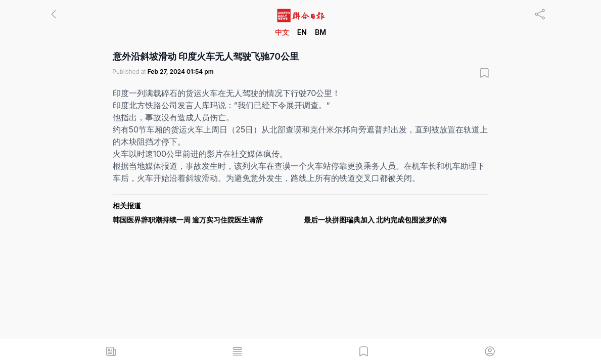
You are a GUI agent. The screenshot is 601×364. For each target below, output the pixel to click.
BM (320, 32)
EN (302, 32)
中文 (282, 32)
